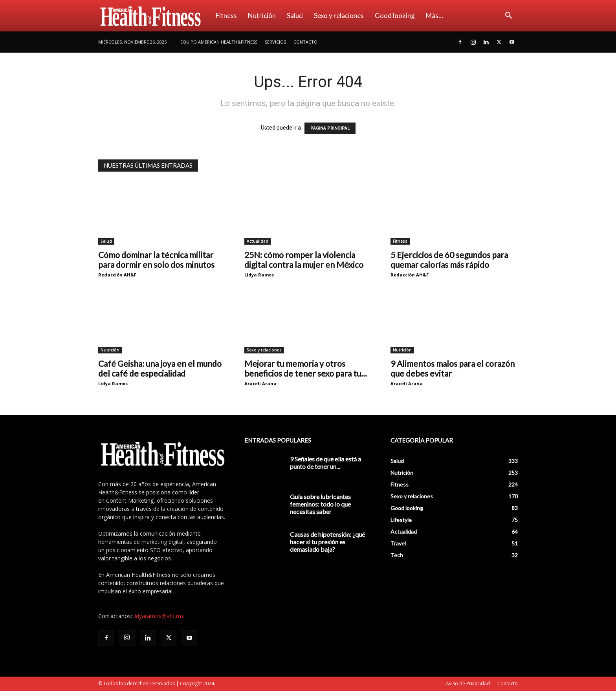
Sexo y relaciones (339, 16)
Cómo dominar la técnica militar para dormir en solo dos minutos (156, 260)
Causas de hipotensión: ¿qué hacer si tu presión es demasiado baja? (327, 542)
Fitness (226, 16)
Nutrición (262, 16)
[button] (508, 16)
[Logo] (154, 16)
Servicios (275, 42)
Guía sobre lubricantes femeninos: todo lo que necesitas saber (320, 504)
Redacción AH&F (117, 275)
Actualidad (258, 241)
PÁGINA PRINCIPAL (330, 128)
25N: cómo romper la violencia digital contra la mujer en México (304, 260)
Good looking (395, 16)
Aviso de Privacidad (468, 683)
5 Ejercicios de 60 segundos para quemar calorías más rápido (449, 260)
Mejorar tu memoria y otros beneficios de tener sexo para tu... (306, 368)
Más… (434, 16)
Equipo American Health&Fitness (219, 42)
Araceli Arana (260, 383)
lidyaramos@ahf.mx (159, 616)
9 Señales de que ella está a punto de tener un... (325, 463)
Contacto (305, 42)
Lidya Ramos (259, 275)
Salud (295, 16)
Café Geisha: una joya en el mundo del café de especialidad (160, 368)
